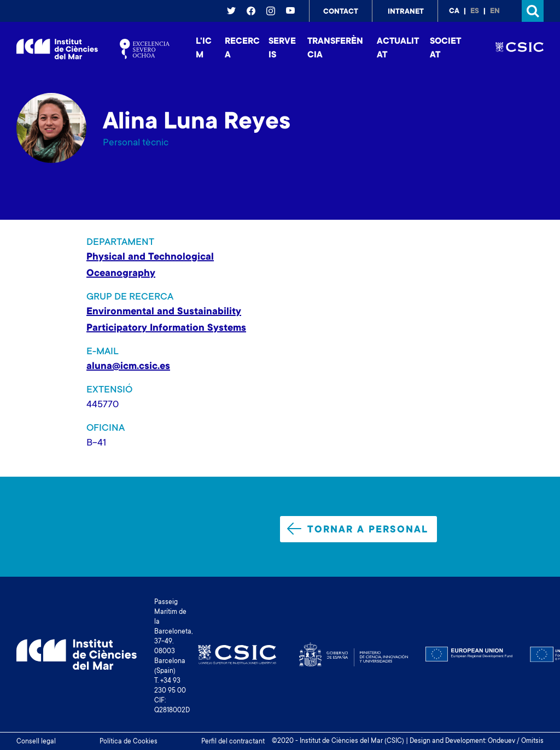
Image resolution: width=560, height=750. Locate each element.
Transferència (335, 48)
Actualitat (398, 48)
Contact (341, 12)
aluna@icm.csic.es (128, 367)
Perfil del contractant (233, 742)
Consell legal (36, 742)
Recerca (242, 48)
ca (454, 11)
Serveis (282, 48)
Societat (445, 48)
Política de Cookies (129, 742)
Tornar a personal (358, 529)
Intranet (406, 12)
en (495, 11)
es (475, 11)
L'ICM (204, 48)
